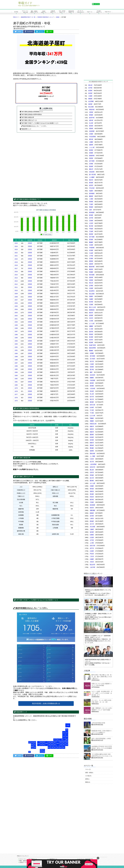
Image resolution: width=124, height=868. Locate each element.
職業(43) (88, 782)
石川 (55, 740)
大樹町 (90, 96)
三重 (52, 747)
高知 (41, 752)
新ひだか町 (93, 307)
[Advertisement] (46, 147)
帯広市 (91, 283)
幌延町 (91, 196)
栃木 (64, 742)
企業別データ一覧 (24, 862)
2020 (16, 259)
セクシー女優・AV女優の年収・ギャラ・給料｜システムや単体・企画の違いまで (102, 693)
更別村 (91, 126)
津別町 (92, 475)
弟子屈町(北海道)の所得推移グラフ (32, 112)
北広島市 (93, 375)
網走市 (91, 169)
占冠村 (92, 537)
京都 (49, 742)
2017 (16, 268)
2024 (16, 246)
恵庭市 (92, 432)
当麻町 (91, 299)
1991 (16, 350)
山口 (38, 743)
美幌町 (92, 421)
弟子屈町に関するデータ (29, 120)
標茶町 (91, 261)
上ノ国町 (93, 456)
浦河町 (91, 277)
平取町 (91, 229)
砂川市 (92, 397)
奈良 (52, 745)
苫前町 (91, 221)
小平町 (91, 256)
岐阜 (55, 745)
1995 (16, 338)
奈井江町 (93, 405)
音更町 (92, 367)
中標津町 (92, 248)
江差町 (92, 364)
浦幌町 (91, 326)
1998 (16, 328)
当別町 (91, 288)
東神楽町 (92, 212)
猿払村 (90, 85)
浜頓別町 (92, 131)
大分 (35, 745)
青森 (67, 730)
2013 (16, 281)
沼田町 (91, 112)
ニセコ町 (92, 147)
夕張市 (92, 562)
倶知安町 (92, 172)
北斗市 (92, 524)
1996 (16, 335)
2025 (16, 243)
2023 (16, 249)
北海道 (58, 17)
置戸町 (92, 370)
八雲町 (91, 199)
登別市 (92, 508)
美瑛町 (92, 386)
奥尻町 (91, 234)
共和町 (91, 164)
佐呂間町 (91, 101)
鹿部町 (92, 435)
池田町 (92, 451)
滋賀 (52, 742)
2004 (16, 309)
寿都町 (91, 272)
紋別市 (91, 185)
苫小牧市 (93, 359)
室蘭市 (91, 296)
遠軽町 (91, 145)
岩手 (67, 733)
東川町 (91, 226)
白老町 (92, 551)
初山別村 (92, 294)
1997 (16, 331)
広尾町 (91, 258)
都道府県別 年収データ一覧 (28, 17)
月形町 (91, 305)
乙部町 (92, 502)
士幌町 (91, 142)
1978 (16, 391)
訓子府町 (92, 161)
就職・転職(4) (89, 773)
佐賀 (32, 742)
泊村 (90, 210)
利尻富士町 (93, 424)
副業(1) (87, 779)
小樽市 (92, 518)
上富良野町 (93, 464)
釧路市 (92, 443)
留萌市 (92, 429)
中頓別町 (93, 380)
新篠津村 (92, 156)
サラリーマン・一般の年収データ (28, 859)
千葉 (67, 745)
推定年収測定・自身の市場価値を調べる (46, 703)
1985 (16, 369)
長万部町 (93, 356)
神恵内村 (92, 110)
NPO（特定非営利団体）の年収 (101, 739)
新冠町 (91, 215)
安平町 (90, 88)
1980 (16, 385)
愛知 (55, 747)
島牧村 (91, 334)
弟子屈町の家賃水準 (28, 117)
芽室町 (91, 240)
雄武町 (90, 104)
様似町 (92, 521)
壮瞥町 (92, 535)
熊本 (32, 745)
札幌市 (91, 191)
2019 (16, 262)
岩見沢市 (93, 467)
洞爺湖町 (93, 510)
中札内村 (92, 188)
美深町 (92, 494)
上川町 (92, 543)
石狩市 (92, 472)
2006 (16, 303)
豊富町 (92, 445)
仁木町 (91, 329)
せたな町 (93, 483)
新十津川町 (93, 175)
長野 (58, 743)
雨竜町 (91, 115)
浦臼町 (91, 120)
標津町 (91, 150)
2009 (16, 294)
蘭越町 (91, 242)
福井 (55, 742)
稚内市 (91, 180)
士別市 (91, 223)
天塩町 (91, 231)
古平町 (92, 540)
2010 (16, 290)
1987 (16, 363)
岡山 (44, 745)
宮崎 (35, 747)
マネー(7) (88, 769)
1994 (16, 341)
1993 (16, 344)
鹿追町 (91, 166)
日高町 (91, 245)
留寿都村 (92, 193)
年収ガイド (16, 17)
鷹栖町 (91, 351)
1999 (16, 325)
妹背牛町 (92, 118)
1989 (16, 357)
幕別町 (92, 402)
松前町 (92, 437)
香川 (44, 750)
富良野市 (92, 291)
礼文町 (91, 123)
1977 (16, 394)
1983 (16, 376)
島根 (41, 742)
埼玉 (64, 745)
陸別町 (91, 342)
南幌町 (92, 378)
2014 (16, 278)
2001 (16, 319)
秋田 (64, 733)
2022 (16, 253)
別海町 (91, 153)
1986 (16, 366)
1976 (16, 398)
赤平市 (92, 548)
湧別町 (91, 128)
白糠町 (92, 559)
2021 (16, 256)
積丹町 (92, 500)
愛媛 (41, 750)
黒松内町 (93, 453)
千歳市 (91, 204)
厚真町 (91, 207)
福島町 (91, 264)
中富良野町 (93, 137)
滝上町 (92, 394)
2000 (16, 322)
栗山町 (92, 470)
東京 (64, 747)
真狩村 (91, 332)
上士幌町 (92, 177)
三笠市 (92, 556)
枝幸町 (90, 93)
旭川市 (92, 399)
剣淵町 (92, 353)
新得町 (92, 383)
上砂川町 (93, 567)
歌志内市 (93, 565)
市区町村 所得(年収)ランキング (45, 17)
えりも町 (92, 323)
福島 (67, 740)
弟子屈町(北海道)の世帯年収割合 (32, 114)
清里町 (91, 280)
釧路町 (92, 513)
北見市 (91, 318)
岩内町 (92, 440)
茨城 (67, 742)
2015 (16, 275)
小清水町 (93, 388)
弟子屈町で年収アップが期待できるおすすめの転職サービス (40, 123)
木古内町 (93, 527)
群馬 (61, 742)
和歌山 (49, 747)
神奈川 (61, 747)
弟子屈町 (92, 237)
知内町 (92, 532)
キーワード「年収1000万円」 (86, 859)
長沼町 (91, 337)
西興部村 (92, 310)
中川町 (92, 410)
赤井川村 (93, 546)
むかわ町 (93, 416)
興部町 (90, 99)
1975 (16, 401)
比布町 (92, 407)
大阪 (49, 745)
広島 (41, 745)
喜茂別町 (93, 505)
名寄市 (91, 340)
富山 (58, 740)
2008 (16, 297)
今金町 (91, 253)
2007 (16, 300)
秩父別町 (91, 107)
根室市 (91, 313)
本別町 (91, 250)
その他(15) (88, 776)
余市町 (92, 516)
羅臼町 (91, 139)
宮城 (67, 737)
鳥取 (44, 742)
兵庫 (46, 743)
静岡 (58, 747)
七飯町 (92, 529)
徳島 (44, 752)
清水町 (92, 391)
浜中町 (91, 218)
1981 (16, 382)
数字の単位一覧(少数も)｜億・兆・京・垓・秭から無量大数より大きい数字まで (102, 677)
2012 (16, 284)
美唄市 (92, 491)
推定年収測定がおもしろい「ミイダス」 (35, 126)
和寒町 (91, 202)
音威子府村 (93, 345)
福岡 (35, 742)
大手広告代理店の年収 (98, 723)
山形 (64, 737)
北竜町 (91, 134)
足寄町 (91, 286)
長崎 (30, 742)
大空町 (91, 321)
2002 (16, 316)
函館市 (92, 426)
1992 (16, 347)
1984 (16, 372)
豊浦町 (92, 448)
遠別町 (91, 315)
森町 (91, 372)
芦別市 (92, 554)
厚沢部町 (92, 275)
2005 (16, 306)
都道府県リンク (27, 129)
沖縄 (30, 752)
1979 (16, 388)
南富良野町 (93, 348)
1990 (16, 353)
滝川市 (92, 462)
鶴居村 (91, 269)
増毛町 (92, 489)
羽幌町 (92, 418)
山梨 (61, 745)
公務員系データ (53, 859)
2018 (16, 265)
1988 (16, 360)
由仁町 (92, 478)
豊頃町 (91, 183)
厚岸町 (91, 302)
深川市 (92, 361)
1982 (16, 379)
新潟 (62, 740)
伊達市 (92, 497)
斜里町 (90, 91)
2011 (16, 287)
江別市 (92, 459)
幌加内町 (92, 267)
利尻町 (91, 158)
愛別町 (92, 481)
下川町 (92, 413)
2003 (16, 313)
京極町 (92, 486)
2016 (16, 272)
